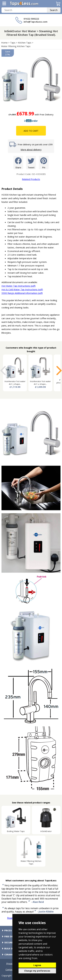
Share (18, 162)
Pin (44, 162)
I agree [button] (37, 965)
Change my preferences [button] (37, 971)
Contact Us (11, 969)
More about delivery (31, 150)
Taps (13, 43)
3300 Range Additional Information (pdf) (22, 293)
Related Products (31, 179)
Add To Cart (31, 131)
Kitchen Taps (25, 43)
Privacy (10, 963)
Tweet (31, 162)
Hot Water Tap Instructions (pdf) (19, 286)
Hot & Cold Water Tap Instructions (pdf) (22, 289)
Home (4, 43)
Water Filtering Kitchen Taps (16, 46)
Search (54, 10)
